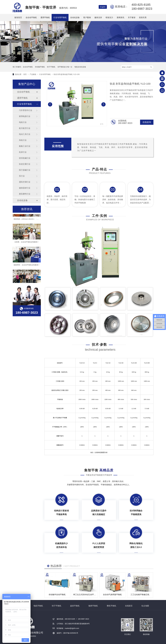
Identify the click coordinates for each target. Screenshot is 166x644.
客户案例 (87, 17)
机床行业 (23, 152)
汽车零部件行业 (26, 110)
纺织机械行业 (25, 158)
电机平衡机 (38, 606)
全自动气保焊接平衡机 (112, 595)
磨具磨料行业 (25, 194)
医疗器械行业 (25, 170)
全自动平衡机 (31, 17)
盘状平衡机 (75, 606)
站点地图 (145, 606)
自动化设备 (75, 17)
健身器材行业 (25, 188)
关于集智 (132, 17)
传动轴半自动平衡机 (57, 595)
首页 (25, 74)
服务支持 (98, 17)
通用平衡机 (45, 17)
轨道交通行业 (25, 164)
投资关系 (143, 17)
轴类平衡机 (93, 606)
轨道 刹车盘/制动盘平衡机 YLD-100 (67, 74)
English (103, 7)
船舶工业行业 (25, 146)
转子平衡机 (51, 67)
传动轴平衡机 (40, 67)
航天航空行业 (25, 128)
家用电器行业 (25, 116)
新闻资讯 (120, 17)
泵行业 (22, 176)
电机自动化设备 (80, 67)
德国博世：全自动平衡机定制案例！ (27, 266)
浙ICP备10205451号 (71, 633)
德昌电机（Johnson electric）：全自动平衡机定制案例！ (34, 220)
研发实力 (109, 17)
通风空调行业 (25, 182)
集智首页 (18, 17)
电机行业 (23, 122)
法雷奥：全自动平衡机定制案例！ (27, 243)
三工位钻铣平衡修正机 (140, 595)
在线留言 (129, 606)
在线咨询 (147, 122)
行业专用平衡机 (60, 17)
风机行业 (23, 140)
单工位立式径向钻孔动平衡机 (85, 595)
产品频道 (33, 74)
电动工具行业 (25, 134)
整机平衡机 (111, 606)
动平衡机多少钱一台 (65, 67)
